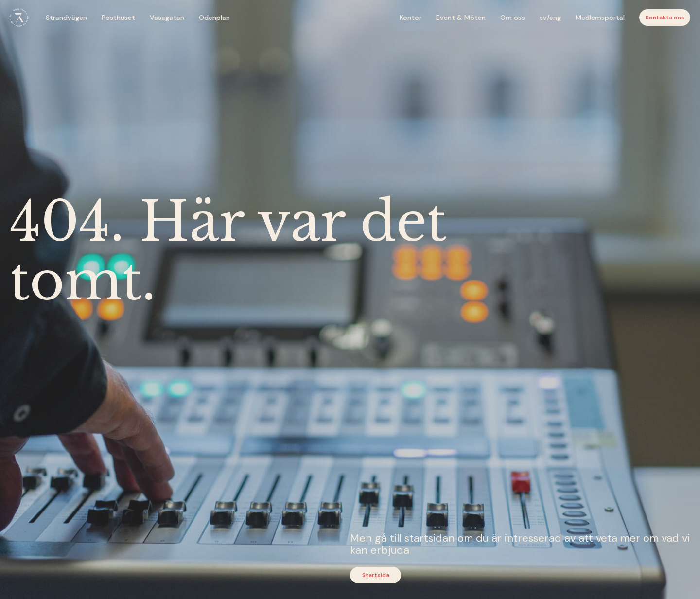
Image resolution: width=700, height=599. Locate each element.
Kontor (411, 18)
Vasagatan (167, 18)
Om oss (513, 18)
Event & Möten (461, 18)
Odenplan (214, 18)
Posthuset (118, 18)
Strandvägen (66, 18)
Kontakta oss (665, 18)
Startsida (376, 575)
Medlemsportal (600, 18)
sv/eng (550, 18)
